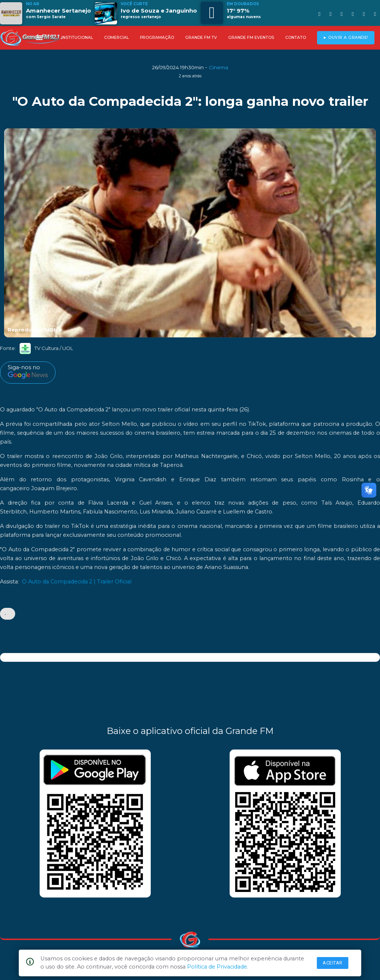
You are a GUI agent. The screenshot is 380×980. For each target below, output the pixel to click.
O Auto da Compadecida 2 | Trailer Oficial (77, 582)
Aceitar (333, 963)
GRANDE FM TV (201, 38)
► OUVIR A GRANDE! (346, 38)
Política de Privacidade (217, 967)
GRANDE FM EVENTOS (251, 38)
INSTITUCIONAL (77, 38)
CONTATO (296, 38)
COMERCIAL (116, 38)
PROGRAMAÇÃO (157, 38)
